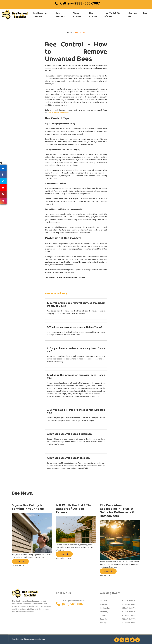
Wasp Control (77, 15)
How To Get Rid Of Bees (112, 15)
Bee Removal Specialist (92, 170)
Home (70, 32)
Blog (145, 13)
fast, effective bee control (58, 113)
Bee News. (22, 493)
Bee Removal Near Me (40, 15)
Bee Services (60, 15)
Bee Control (93, 15)
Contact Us (133, 15)
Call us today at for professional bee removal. (65, 277)
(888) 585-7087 (88, 3)
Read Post (20, 561)
